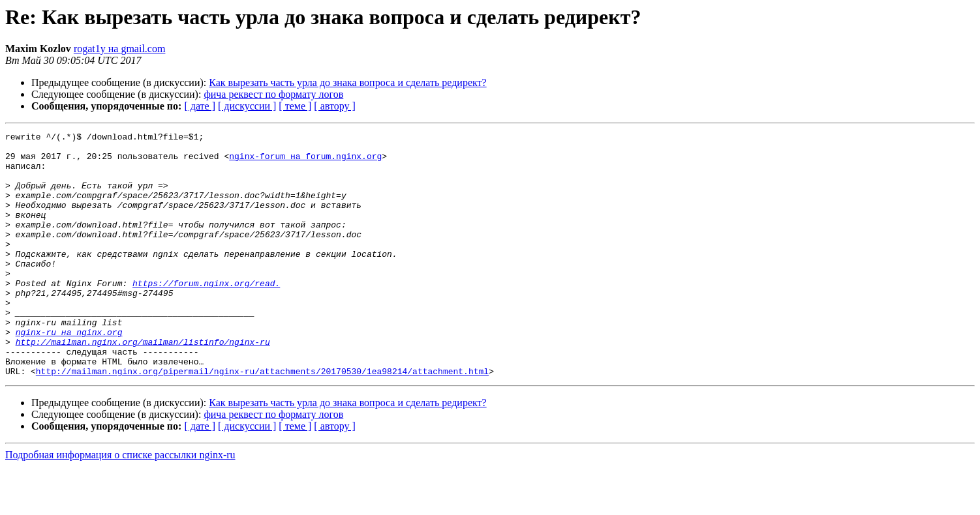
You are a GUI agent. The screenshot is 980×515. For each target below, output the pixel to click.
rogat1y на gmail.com (120, 49)
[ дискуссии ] (247, 106)
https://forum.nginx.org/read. (206, 314)
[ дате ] (200, 106)
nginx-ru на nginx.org (69, 373)
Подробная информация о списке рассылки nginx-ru (120, 504)
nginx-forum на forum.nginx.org (305, 162)
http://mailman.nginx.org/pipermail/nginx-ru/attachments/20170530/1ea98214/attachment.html (262, 420)
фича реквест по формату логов (273, 94)
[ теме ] (295, 106)
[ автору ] (334, 106)
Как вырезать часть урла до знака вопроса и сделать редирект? (347, 82)
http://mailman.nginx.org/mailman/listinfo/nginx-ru (143, 385)
